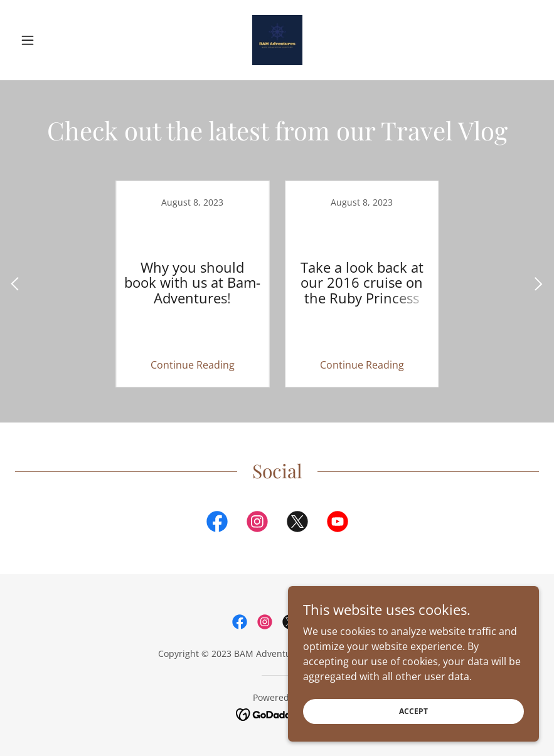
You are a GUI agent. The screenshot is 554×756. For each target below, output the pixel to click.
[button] (54, 40)
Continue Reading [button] (193, 365)
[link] (277, 40)
